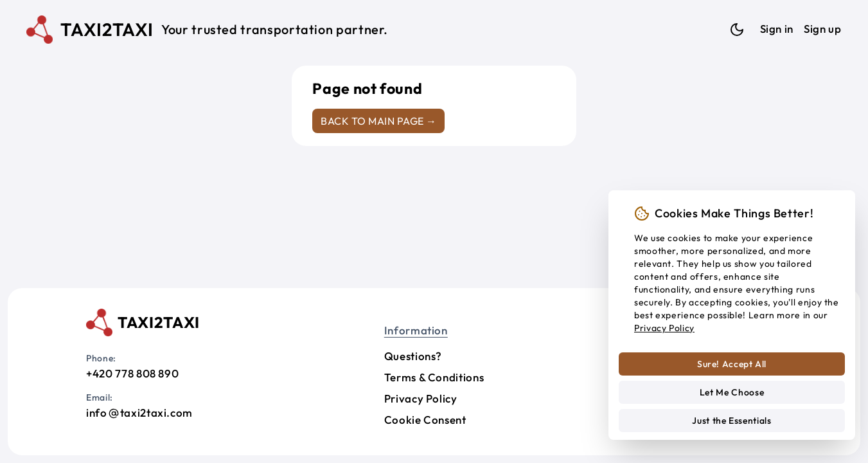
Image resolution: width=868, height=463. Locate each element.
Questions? (413, 356)
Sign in (777, 29)
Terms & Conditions (434, 377)
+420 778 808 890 (132, 373)
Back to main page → (378, 121)
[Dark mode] (737, 30)
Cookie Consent (425, 420)
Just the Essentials (731, 421)
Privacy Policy (421, 398)
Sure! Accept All (732, 364)
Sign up (822, 29)
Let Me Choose (732, 392)
